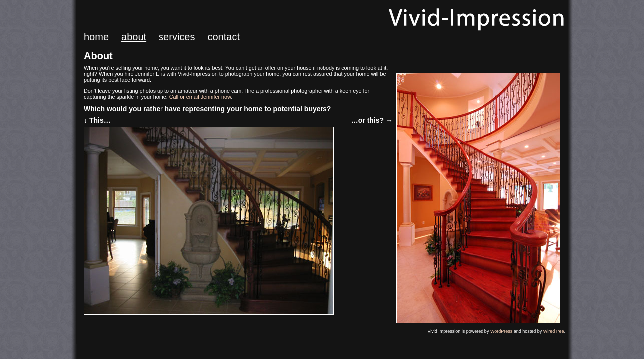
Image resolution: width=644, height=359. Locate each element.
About (134, 37)
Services (177, 37)
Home (96, 37)
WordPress (501, 331)
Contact (223, 37)
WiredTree (554, 331)
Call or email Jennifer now (200, 97)
